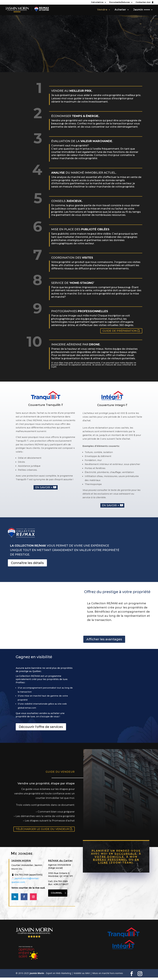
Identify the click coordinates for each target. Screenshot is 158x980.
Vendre (102, 10)
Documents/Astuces (120, 2)
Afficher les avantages (104, 642)
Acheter (120, 10)
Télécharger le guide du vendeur (42, 831)
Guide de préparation (120, 333)
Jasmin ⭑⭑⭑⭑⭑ (142, 10)
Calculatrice (97, 2)
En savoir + (44, 489)
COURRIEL (57, 895)
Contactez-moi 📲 (144, 2)
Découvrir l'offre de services (41, 729)
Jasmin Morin (37, 976)
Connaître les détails (27, 565)
